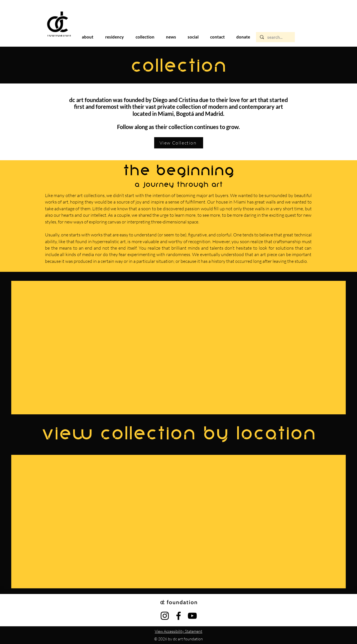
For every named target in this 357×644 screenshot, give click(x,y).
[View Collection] (179, 143)
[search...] (275, 37)
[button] (114, 37)
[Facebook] (178, 616)
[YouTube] (192, 616)
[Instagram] (165, 616)
